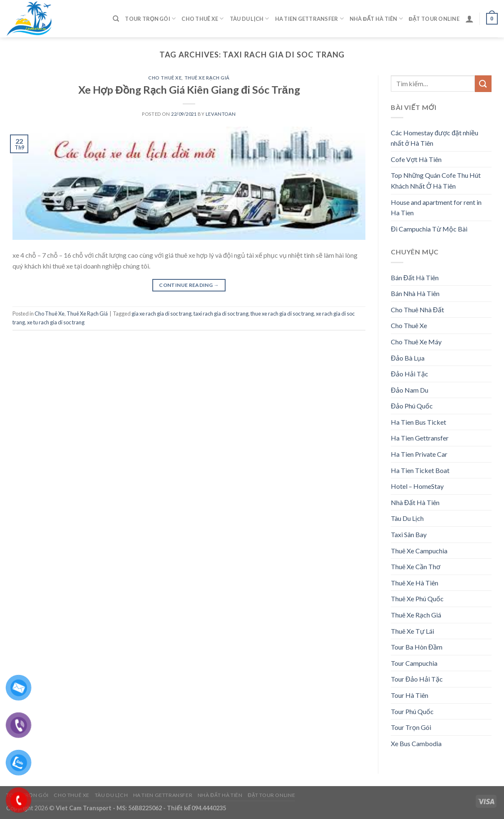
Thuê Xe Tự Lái (412, 631)
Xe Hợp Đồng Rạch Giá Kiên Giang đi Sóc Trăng (189, 90)
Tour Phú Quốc (412, 711)
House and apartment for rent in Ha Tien (436, 208)
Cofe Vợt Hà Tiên (416, 159)
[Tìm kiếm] (116, 19)
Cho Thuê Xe (202, 19)
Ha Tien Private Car (419, 454)
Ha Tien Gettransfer (309, 19)
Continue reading (189, 285)
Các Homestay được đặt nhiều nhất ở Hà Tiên (434, 138)
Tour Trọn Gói (150, 19)
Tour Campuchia (414, 663)
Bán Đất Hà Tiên (415, 278)
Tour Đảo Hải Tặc (417, 679)
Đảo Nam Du (410, 390)
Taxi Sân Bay (409, 534)
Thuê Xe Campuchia (419, 551)
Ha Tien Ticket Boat (420, 470)
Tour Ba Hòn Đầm (417, 647)
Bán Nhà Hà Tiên (415, 293)
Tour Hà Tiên (410, 695)
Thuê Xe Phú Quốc (417, 599)
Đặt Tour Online (434, 19)
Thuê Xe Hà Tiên (415, 583)
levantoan (221, 114)
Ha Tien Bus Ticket (418, 422)
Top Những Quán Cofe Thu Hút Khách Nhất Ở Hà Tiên (436, 180)
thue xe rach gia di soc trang (282, 314)
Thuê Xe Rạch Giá (207, 78)
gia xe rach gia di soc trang (161, 314)
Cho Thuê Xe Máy (416, 342)
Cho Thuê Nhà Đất (417, 310)
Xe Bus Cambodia (416, 743)
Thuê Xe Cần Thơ (416, 566)
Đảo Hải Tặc (410, 374)
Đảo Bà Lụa (408, 358)
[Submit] (483, 83)
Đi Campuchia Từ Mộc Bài (429, 229)
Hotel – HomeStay (417, 486)
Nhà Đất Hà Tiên (376, 19)
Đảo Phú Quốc (412, 406)
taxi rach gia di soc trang (221, 314)
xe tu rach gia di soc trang (56, 322)
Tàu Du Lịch (250, 19)
